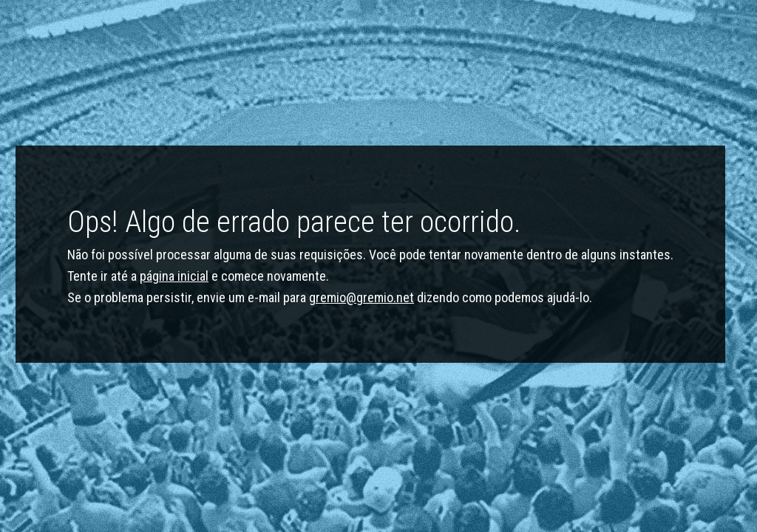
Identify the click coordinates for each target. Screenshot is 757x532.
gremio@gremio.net (361, 297)
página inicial (174, 276)
